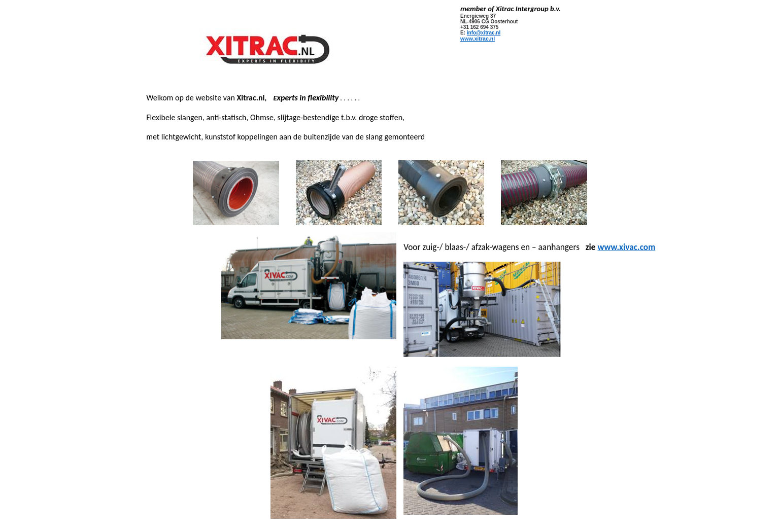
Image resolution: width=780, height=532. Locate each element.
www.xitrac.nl (478, 39)
